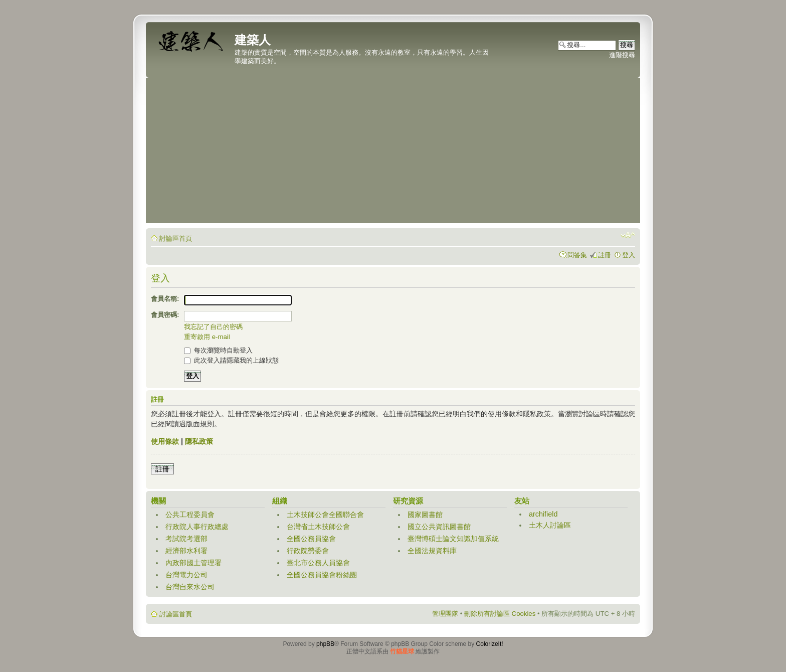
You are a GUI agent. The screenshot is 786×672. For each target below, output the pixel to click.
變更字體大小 (628, 235)
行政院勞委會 (308, 551)
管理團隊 (445, 614)
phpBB (325, 644)
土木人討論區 (550, 525)
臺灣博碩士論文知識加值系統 (453, 539)
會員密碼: (165, 315)
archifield (543, 514)
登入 (629, 255)
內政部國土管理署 (193, 563)
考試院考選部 (186, 539)
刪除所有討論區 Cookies (500, 614)
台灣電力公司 (186, 575)
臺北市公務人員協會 (318, 563)
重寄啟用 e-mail (207, 337)
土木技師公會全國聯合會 (325, 515)
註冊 (605, 255)
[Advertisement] (393, 153)
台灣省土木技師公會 (318, 527)
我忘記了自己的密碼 (213, 327)
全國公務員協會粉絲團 (322, 575)
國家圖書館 (425, 515)
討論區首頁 (176, 238)
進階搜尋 (622, 55)
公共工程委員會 (190, 515)
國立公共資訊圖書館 (439, 527)
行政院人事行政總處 (197, 527)
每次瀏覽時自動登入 (218, 350)
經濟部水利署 (186, 551)
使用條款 (165, 441)
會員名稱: (165, 299)
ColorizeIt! (490, 644)
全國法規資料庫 (432, 551)
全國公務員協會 (311, 539)
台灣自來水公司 (190, 587)
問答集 (577, 255)
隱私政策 (199, 441)
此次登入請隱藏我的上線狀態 (231, 360)
